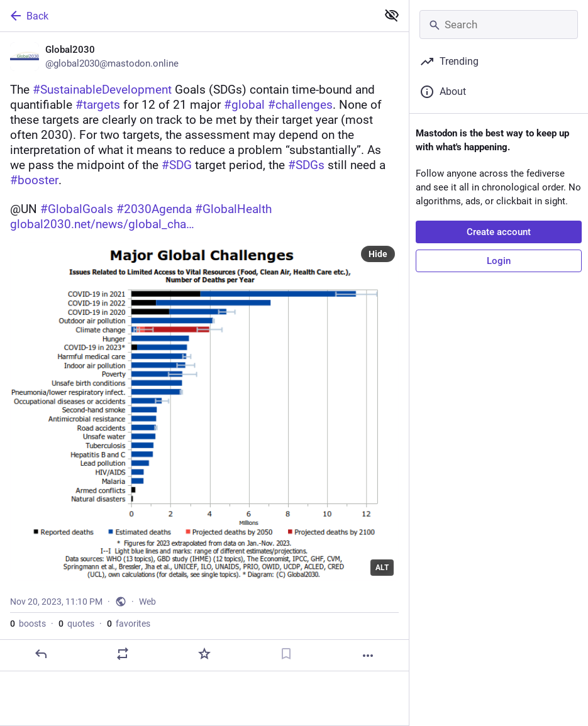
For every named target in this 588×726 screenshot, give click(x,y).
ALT (382, 568)
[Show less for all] (392, 15)
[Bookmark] (286, 654)
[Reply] (41, 654)
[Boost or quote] (123, 654)
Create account (499, 232)
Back (28, 16)
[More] (368, 656)
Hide (378, 254)
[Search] (499, 25)
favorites (129, 624)
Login (499, 261)
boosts (28, 624)
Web (147, 602)
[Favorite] (204, 654)
